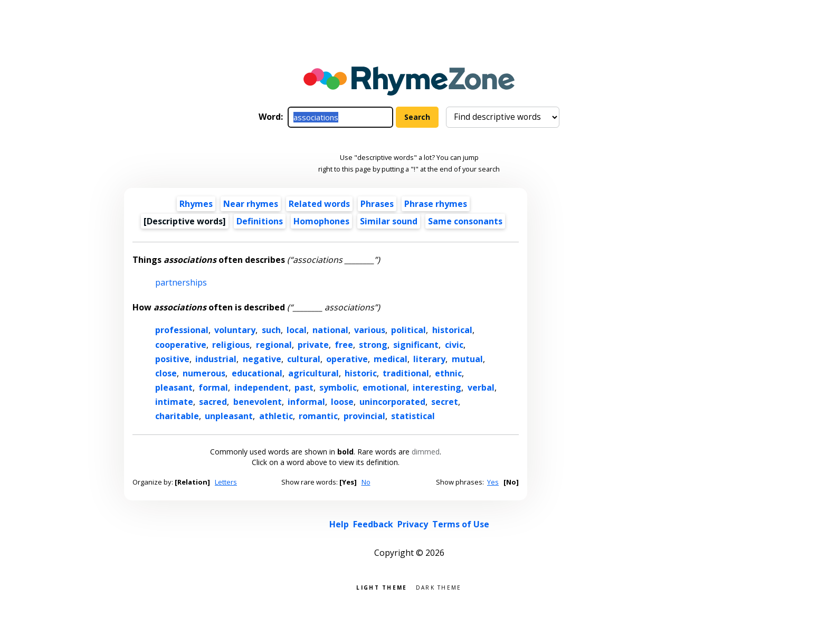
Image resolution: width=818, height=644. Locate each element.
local (297, 330)
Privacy (413, 524)
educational (257, 373)
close (166, 373)
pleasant (174, 387)
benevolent (258, 402)
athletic (276, 416)
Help (339, 524)
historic (361, 373)
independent (261, 387)
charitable (177, 416)
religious (231, 345)
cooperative (181, 345)
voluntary (235, 330)
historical (452, 330)
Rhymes (196, 204)
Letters (226, 482)
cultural (304, 359)
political (408, 330)
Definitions (260, 221)
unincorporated (392, 402)
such (271, 330)
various (370, 330)
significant (416, 345)
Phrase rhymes (436, 204)
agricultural (313, 373)
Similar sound (389, 221)
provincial (364, 416)
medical (391, 359)
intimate (174, 402)
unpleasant (229, 416)
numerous (204, 373)
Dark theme (439, 587)
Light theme (382, 587)
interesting (437, 387)
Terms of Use (461, 524)
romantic (318, 416)
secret (445, 402)
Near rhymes (251, 204)
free (344, 345)
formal (213, 387)
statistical (413, 416)
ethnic (448, 373)
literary (429, 359)
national (330, 330)
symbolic (338, 387)
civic (454, 345)
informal (306, 402)
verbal (481, 387)
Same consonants (465, 221)
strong (373, 345)
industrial (216, 359)
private (313, 345)
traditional (406, 373)
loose (342, 402)
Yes (493, 482)
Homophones (321, 221)
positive (172, 359)
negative (262, 359)
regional (274, 345)
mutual (467, 359)
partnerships (181, 282)
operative (347, 359)
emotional (385, 387)
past (304, 387)
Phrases (377, 204)
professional (182, 330)
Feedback (373, 524)
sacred (213, 402)
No (366, 482)
